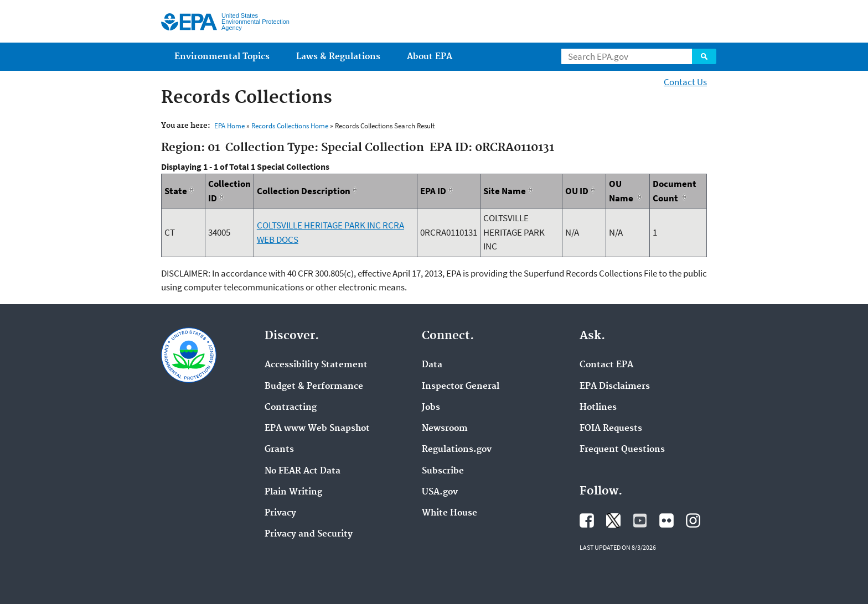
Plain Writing (293, 492)
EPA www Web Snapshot (317, 429)
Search (704, 56)
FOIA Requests (611, 429)
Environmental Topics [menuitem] (222, 57)
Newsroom (445, 429)
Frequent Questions (622, 450)
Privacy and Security (309, 534)
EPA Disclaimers (615, 387)
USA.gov (440, 492)
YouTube (640, 520)
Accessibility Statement (316, 365)
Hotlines (598, 408)
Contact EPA (606, 365)
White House (449, 513)
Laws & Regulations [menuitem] (338, 57)
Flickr (666, 520)
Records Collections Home (290, 126)
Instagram (693, 520)
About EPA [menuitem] (430, 57)
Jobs (431, 408)
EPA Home (229, 126)
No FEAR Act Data (303, 471)
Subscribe (443, 471)
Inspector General (461, 387)
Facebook (587, 520)
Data (432, 365)
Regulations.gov (457, 450)
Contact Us (685, 82)
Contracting (291, 408)
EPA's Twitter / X (613, 520)
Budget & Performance (314, 387)
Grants (279, 450)
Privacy (280, 513)
